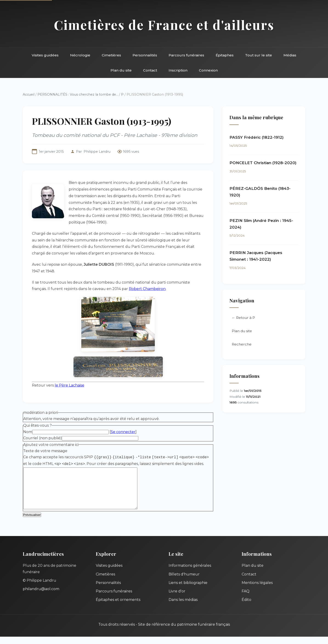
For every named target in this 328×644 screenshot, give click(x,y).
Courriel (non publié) (42, 438)
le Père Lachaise (69, 385)
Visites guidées (45, 55)
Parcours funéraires (186, 55)
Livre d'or (177, 598)
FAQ (246, 598)
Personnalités (145, 55)
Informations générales (190, 573)
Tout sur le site (259, 55)
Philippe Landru (97, 152)
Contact (150, 70)
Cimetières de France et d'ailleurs (164, 25)
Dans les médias (183, 607)
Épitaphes (225, 55)
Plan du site (121, 70)
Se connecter (123, 432)
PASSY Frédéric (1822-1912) (257, 137)
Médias (290, 55)
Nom (28, 432)
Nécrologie (80, 55)
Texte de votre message (45, 451)
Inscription (178, 70)
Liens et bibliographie (188, 590)
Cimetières (111, 55)
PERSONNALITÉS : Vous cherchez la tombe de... (78, 94)
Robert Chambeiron (147, 289)
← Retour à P (243, 318)
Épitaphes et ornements (118, 607)
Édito (246, 607)
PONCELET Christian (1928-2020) (263, 163)
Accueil (29, 94)
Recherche (242, 344)
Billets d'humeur (184, 582)
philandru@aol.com (41, 596)
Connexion (208, 70)
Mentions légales (257, 590)
